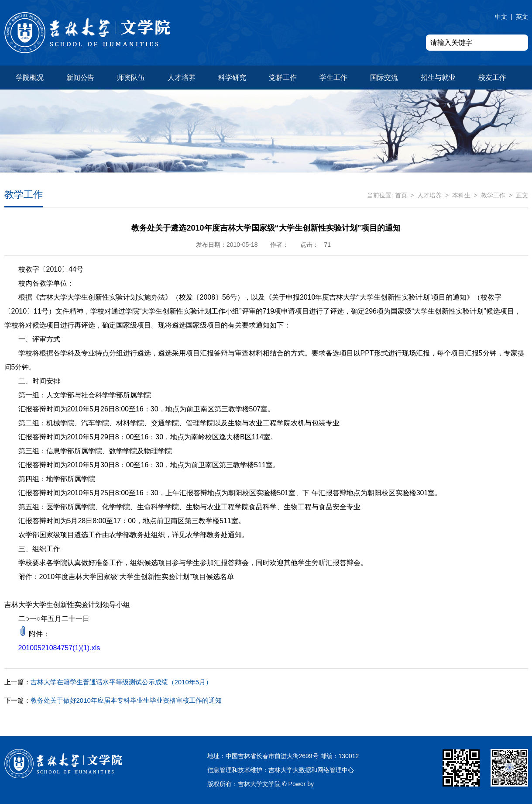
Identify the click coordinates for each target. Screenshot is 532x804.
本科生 (461, 195)
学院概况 (30, 78)
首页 (401, 195)
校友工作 (492, 78)
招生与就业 (438, 78)
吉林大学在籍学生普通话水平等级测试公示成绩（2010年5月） (108, 682)
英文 (522, 17)
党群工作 (283, 78)
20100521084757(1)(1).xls (59, 648)
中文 (501, 17)
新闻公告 (80, 78)
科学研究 (232, 78)
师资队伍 (131, 78)
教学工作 (493, 195)
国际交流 (384, 78)
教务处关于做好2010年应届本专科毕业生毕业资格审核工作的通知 (113, 700)
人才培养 (182, 78)
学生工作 (333, 78)
